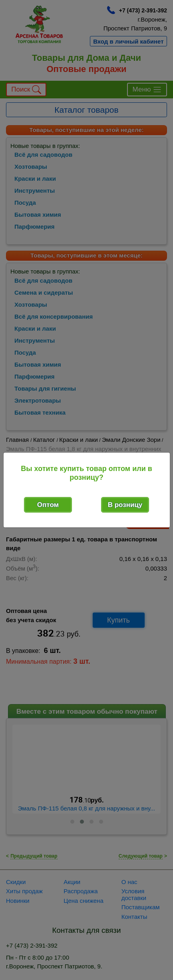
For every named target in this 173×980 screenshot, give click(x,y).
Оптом (48, 505)
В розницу (125, 505)
